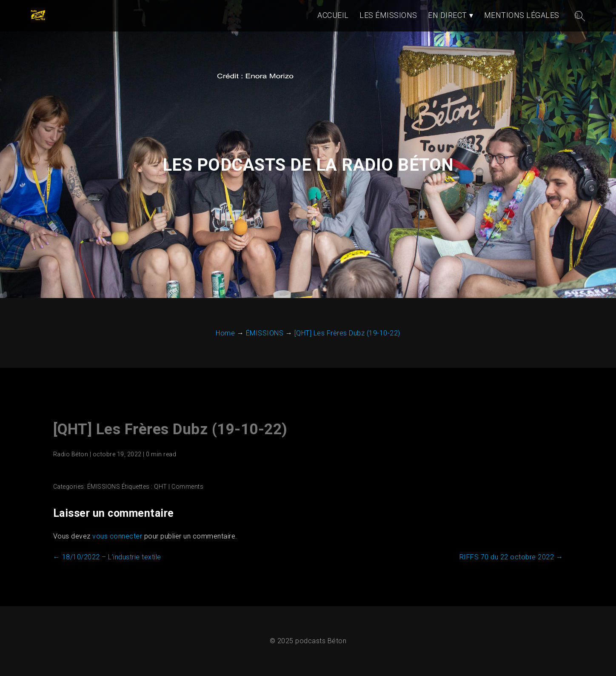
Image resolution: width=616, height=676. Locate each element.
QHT (161, 487)
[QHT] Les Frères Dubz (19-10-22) (170, 429)
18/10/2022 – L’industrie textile (107, 557)
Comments (187, 487)
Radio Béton (71, 454)
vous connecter (117, 536)
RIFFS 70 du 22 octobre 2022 (511, 557)
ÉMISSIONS (104, 487)
